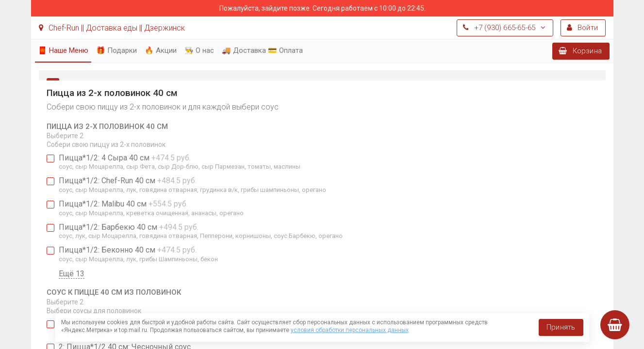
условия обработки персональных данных (350, 330)
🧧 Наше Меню (63, 50)
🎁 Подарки (116, 50)
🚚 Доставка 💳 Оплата (262, 50)
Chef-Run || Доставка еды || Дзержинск (112, 28)
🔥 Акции (161, 50)
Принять (561, 327)
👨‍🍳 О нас (199, 50)
